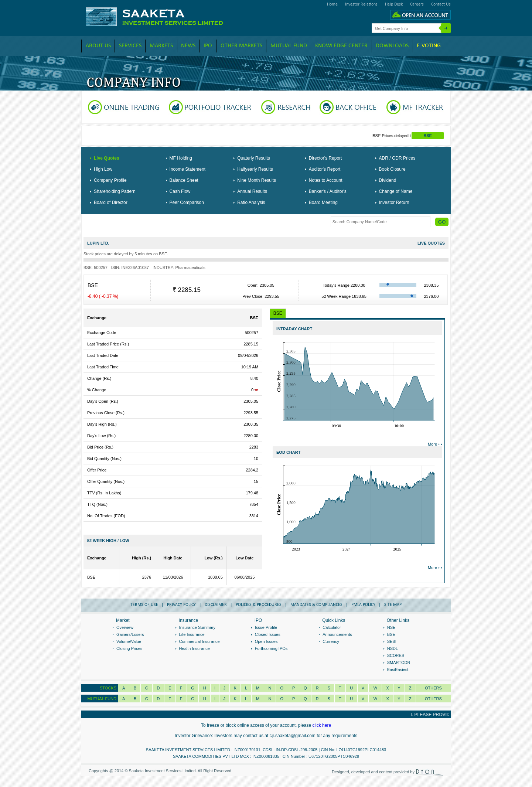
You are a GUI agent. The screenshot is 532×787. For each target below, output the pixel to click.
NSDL (393, 648)
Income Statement (187, 169)
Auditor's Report (325, 169)
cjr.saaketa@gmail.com (293, 736)
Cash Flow (180, 191)
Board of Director (111, 202)
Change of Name (396, 191)
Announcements (337, 634)
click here (322, 725)
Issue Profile (266, 627)
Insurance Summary (197, 627)
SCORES (396, 655)
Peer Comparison (187, 202)
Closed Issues (268, 634)
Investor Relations (361, 4)
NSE (391, 627)
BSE (428, 136)
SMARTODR (399, 662)
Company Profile (110, 180)
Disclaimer (216, 605)
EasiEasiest (398, 670)
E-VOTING (429, 46)
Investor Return (394, 202)
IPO (208, 46)
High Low (103, 169)
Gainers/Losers (130, 634)
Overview (125, 627)
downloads (392, 46)
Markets (161, 46)
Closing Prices (129, 648)
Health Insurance (195, 648)
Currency (331, 641)
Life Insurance (192, 634)
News (188, 46)
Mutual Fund (289, 46)
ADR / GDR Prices (397, 158)
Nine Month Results (257, 180)
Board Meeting (323, 202)
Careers (417, 4)
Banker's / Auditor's (328, 191)
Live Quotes (107, 158)
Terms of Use (144, 605)
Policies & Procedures (259, 605)
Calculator (332, 627)
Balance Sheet (184, 180)
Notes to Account (326, 180)
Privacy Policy (181, 605)
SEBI (392, 641)
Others (433, 688)
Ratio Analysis (251, 202)
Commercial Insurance (199, 641)
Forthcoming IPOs (271, 648)
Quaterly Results (254, 158)
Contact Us (441, 4)
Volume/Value (129, 641)
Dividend (388, 180)
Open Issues (266, 641)
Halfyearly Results (255, 169)
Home (332, 4)
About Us (98, 46)
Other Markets (241, 46)
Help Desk (394, 4)
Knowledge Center (341, 46)
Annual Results (252, 191)
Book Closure (392, 169)
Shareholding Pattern (115, 191)
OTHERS (433, 699)
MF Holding (181, 158)
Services (130, 46)
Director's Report (325, 158)
